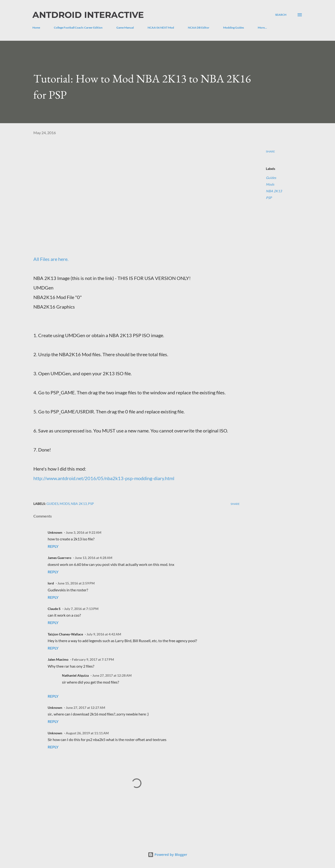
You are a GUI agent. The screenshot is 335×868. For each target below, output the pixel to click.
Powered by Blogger (167, 855)
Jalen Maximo (58, 659)
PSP (269, 198)
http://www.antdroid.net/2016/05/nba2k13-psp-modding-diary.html (104, 478)
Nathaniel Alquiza (75, 675)
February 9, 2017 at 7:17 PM (93, 659)
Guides (271, 178)
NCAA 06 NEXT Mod (161, 28)
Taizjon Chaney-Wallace (65, 634)
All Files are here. (51, 259)
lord (51, 583)
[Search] (281, 15)
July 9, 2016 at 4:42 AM (104, 634)
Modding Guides (234, 28)
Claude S (54, 609)
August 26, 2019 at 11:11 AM (87, 733)
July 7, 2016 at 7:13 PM (81, 609)
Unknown (55, 532)
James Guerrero (59, 558)
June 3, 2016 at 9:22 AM (84, 532)
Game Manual (125, 28)
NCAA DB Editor (199, 28)
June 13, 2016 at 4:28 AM (94, 558)
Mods (270, 184)
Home (36, 28)
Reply (53, 546)
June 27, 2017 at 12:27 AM (85, 708)
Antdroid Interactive (88, 15)
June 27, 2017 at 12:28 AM (112, 675)
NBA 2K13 (274, 191)
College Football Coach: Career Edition (78, 28)
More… (262, 28)
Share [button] (270, 151)
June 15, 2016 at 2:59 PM (76, 583)
